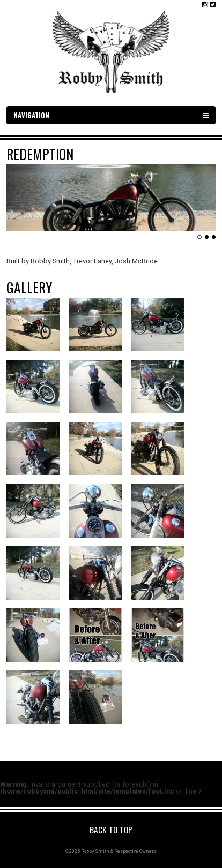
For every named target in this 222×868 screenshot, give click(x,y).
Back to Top (111, 829)
